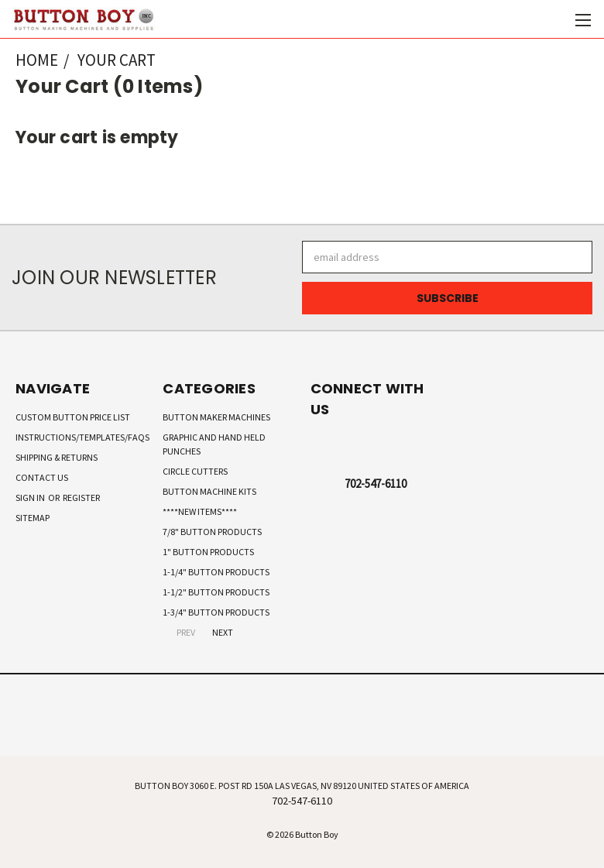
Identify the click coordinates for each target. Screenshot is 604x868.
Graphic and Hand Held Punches (214, 444)
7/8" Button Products (212, 532)
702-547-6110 (376, 484)
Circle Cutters (195, 471)
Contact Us (42, 477)
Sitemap (33, 518)
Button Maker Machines (216, 417)
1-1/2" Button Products (216, 592)
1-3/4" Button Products (216, 612)
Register (81, 497)
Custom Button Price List (73, 417)
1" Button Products (208, 552)
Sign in (31, 497)
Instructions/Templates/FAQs (82, 437)
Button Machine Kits (209, 491)
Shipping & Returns (57, 457)
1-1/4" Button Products (216, 572)
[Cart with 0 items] (554, 19)
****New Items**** (200, 511)
